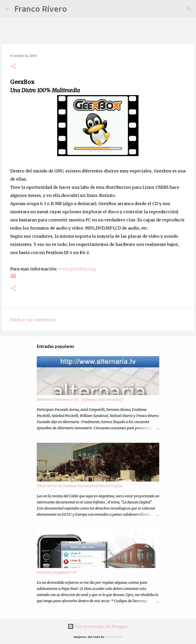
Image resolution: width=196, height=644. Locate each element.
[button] (13, 66)
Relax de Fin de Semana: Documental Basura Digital (80, 486)
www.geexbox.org (77, 269)
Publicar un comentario (33, 319)
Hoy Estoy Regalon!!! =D (57, 572)
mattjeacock (114, 637)
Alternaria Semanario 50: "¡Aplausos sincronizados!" (81, 399)
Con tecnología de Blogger (98, 626)
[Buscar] (74, 9)
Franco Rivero (41, 9)
